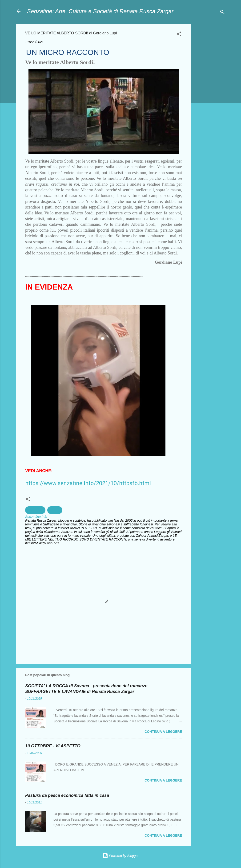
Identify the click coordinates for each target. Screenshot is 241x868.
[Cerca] (222, 13)
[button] (179, 35)
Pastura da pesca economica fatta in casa (67, 795)
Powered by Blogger (120, 856)
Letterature (35, 510)
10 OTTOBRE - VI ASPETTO (53, 746)
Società (55, 510)
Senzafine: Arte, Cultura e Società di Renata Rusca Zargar (100, 11)
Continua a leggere (163, 732)
